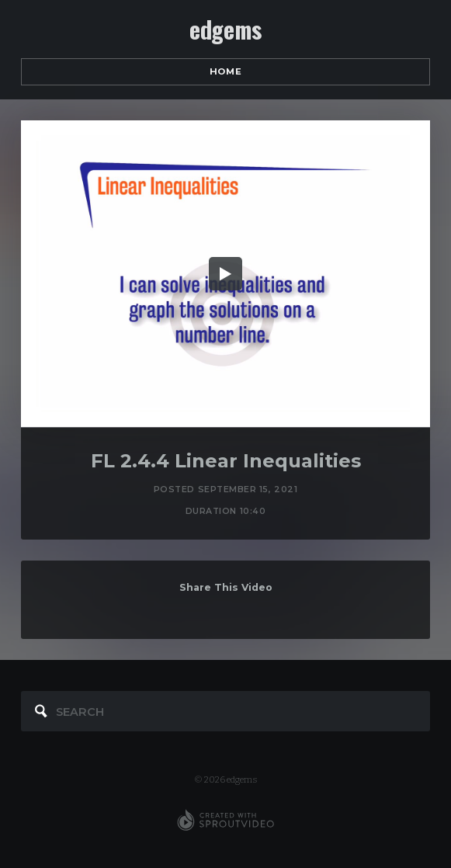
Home (225, 71)
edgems (225, 30)
